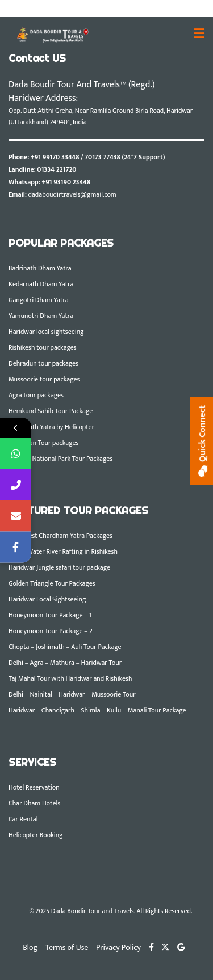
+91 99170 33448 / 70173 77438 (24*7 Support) (98, 157)
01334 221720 (57, 169)
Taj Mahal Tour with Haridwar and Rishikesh (70, 678)
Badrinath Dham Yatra (40, 268)
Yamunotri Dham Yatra (41, 316)
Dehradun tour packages (43, 363)
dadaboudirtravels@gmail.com (72, 194)
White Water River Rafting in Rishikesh (63, 551)
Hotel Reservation (34, 787)
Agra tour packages (36, 395)
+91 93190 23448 (66, 182)
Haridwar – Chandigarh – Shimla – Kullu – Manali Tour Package (97, 710)
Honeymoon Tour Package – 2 (51, 631)
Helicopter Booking (36, 835)
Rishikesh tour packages (43, 347)
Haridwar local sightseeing (46, 332)
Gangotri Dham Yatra (39, 300)
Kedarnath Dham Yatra (41, 284)
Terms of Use (67, 947)
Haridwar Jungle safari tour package (59, 567)
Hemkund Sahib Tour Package (51, 411)
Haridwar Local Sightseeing (47, 599)
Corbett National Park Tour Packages (60, 459)
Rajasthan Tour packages (43, 443)
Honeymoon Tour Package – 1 (50, 615)
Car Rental (23, 819)
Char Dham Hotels (34, 803)
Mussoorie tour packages (44, 379)
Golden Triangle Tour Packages (52, 583)
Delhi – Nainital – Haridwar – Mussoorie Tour (72, 694)
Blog (30, 947)
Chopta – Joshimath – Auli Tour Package (65, 647)
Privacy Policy (118, 947)
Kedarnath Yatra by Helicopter (51, 427)
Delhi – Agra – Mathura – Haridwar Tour (65, 663)
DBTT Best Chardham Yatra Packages (60, 536)
